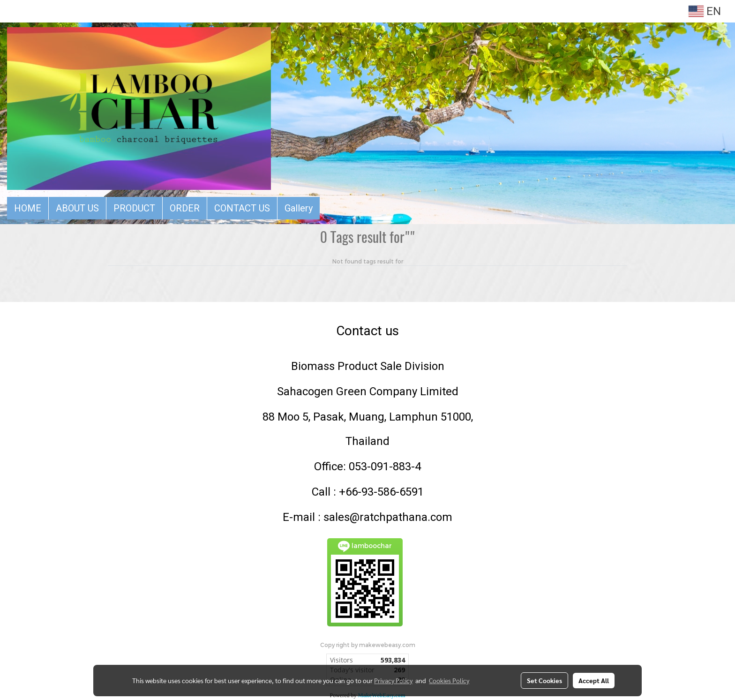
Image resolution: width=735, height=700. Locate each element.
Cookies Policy (449, 680)
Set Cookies (544, 680)
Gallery (299, 208)
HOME (28, 208)
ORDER (185, 208)
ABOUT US (77, 208)
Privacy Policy (393, 680)
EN (705, 11)
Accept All (594, 680)
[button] (328, 208)
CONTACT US (242, 208)
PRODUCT (134, 208)
